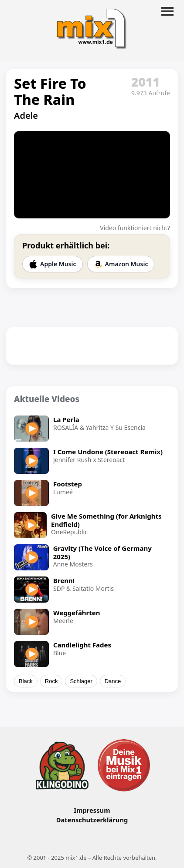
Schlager (81, 681)
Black (26, 681)
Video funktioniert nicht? (135, 228)
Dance (113, 681)
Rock (51, 681)
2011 (146, 82)
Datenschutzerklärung (92, 820)
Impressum (92, 810)
